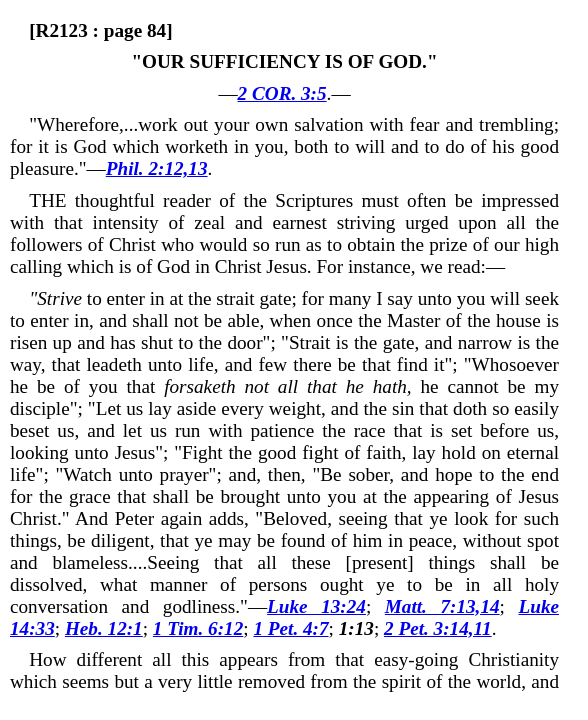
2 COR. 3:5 (282, 93)
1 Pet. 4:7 (290, 628)
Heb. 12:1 (104, 628)
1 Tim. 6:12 (198, 628)
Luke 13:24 (316, 606)
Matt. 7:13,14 (442, 606)
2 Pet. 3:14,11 (438, 628)
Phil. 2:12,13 (157, 168)
